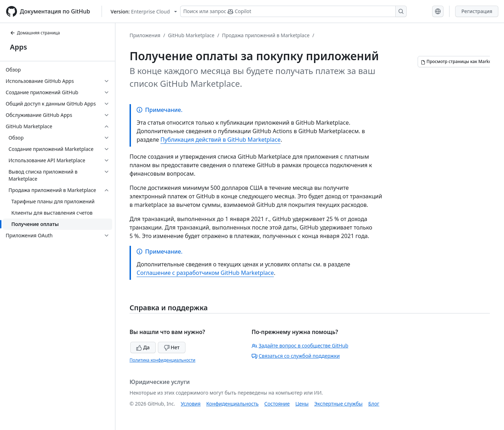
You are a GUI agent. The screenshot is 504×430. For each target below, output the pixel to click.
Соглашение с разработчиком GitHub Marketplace (205, 273)
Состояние (277, 404)
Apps (18, 47)
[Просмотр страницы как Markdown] (460, 62)
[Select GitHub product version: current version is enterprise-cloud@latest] (144, 12)
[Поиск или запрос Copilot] (293, 11)
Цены (302, 404)
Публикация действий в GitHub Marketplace (220, 140)
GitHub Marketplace (191, 35)
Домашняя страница (35, 33)
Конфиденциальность (233, 404)
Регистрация (477, 11)
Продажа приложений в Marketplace (266, 35)
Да (143, 347)
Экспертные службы (339, 404)
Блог (374, 404)
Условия (191, 404)
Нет (172, 347)
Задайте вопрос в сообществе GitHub (300, 346)
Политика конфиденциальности (162, 360)
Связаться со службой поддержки (296, 356)
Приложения (145, 35)
